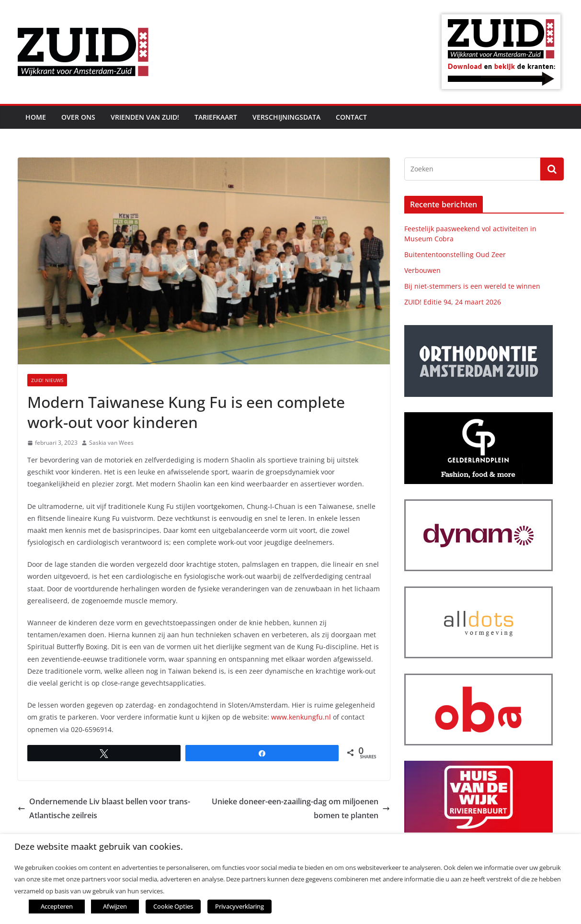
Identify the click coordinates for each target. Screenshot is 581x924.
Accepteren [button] (57, 907)
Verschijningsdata (286, 117)
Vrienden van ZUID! (145, 117)
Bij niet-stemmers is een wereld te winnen (472, 286)
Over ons (78, 117)
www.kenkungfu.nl (301, 717)
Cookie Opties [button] (170, 907)
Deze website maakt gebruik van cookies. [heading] (99, 848)
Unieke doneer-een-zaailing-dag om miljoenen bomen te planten (301, 808)
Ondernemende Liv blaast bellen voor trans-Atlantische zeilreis (104, 808)
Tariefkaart (216, 117)
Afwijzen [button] (115, 907)
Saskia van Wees (111, 443)
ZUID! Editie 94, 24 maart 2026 (453, 302)
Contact (351, 117)
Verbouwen (422, 270)
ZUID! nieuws (47, 380)
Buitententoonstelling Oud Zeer (455, 254)
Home (36, 117)
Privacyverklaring (231, 907)
